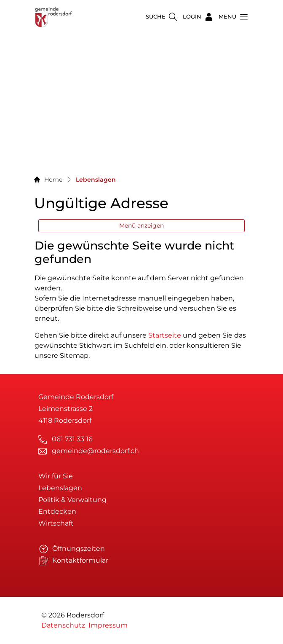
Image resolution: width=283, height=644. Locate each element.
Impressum (108, 625)
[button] (231, 17)
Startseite (165, 335)
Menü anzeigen (141, 225)
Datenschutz (63, 625)
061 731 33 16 (72, 439)
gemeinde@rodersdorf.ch (95, 451)
